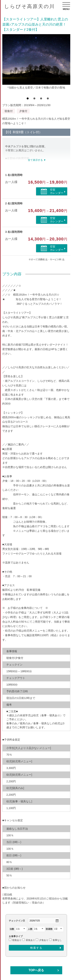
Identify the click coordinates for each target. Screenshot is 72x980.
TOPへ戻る (36, 970)
